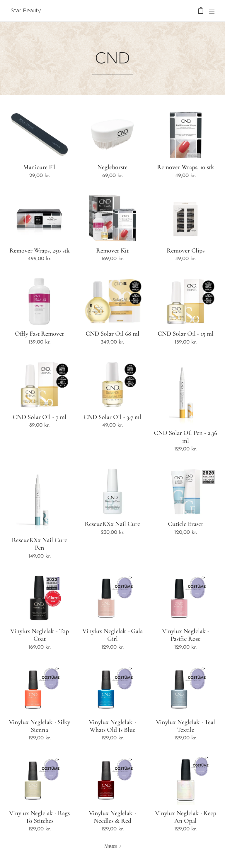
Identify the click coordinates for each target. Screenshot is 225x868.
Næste (111, 846)
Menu (212, 11)
